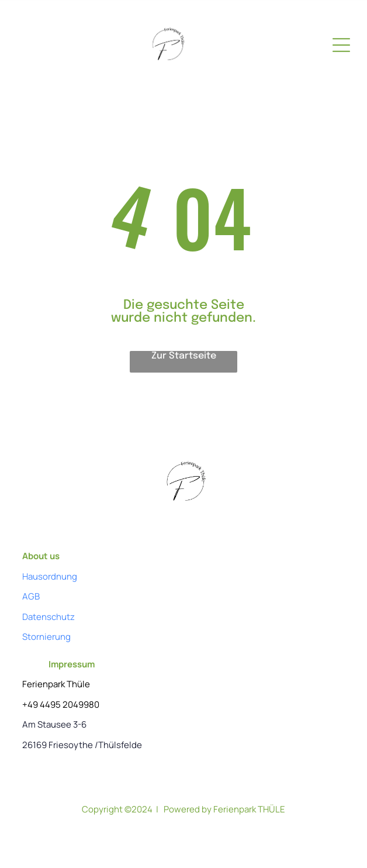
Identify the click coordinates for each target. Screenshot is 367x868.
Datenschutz (49, 617)
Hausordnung (50, 576)
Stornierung (46, 637)
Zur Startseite (184, 356)
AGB (31, 596)
